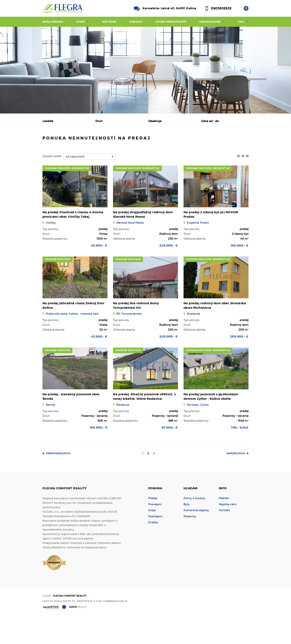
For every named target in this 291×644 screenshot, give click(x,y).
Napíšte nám (228, 532)
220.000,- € (169, 274)
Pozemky (190, 545)
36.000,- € (99, 274)
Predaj (54, 140)
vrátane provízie (57, 288)
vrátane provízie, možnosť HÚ (67, 197)
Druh (99, 121)
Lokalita (48, 121)
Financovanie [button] (210, 22)
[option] (145, 70)
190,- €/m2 (240, 456)
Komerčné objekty (196, 538)
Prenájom (78, 140)
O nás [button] (81, 22)
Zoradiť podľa (52, 184)
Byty (187, 532)
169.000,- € (99, 456)
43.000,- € (99, 365)
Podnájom (122, 140)
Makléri (224, 526)
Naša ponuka (53, 22)
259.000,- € (239, 365)
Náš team (109, 22)
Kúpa (100, 140)
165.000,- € (240, 274)
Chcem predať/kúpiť (171, 22)
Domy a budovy (194, 526)
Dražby (153, 550)
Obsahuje (155, 121)
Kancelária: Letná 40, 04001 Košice (169, 8)
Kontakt (136, 22)
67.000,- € (170, 456)
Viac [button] (241, 22)
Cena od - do (210, 121)
